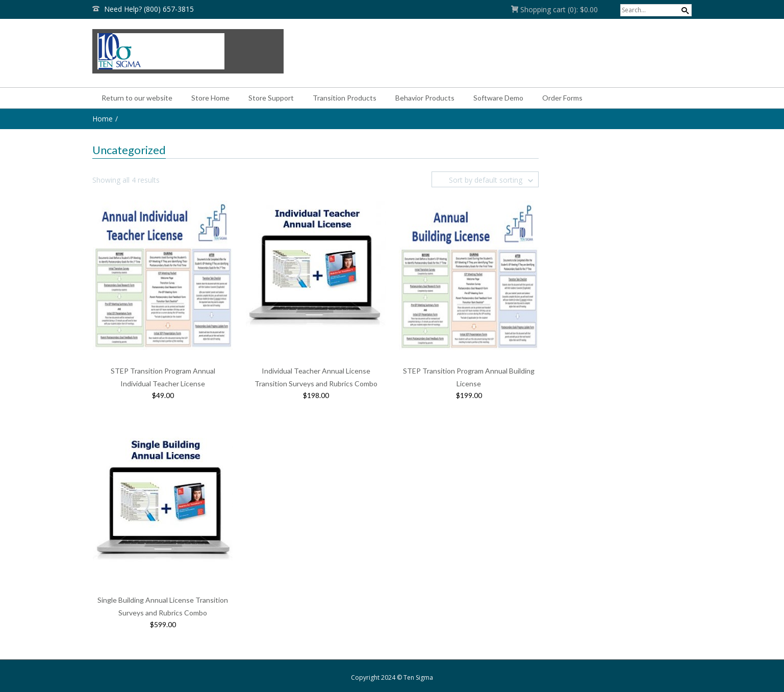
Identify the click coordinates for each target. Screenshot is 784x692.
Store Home (210, 98)
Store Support (271, 98)
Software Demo (498, 98)
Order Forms (562, 98)
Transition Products (345, 98)
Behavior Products (425, 98)
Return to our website (137, 98)
